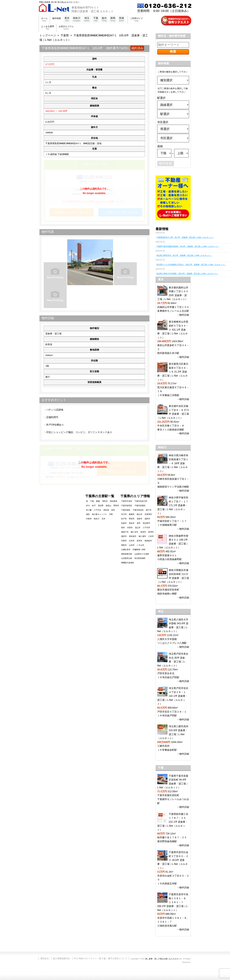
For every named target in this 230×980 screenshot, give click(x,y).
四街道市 (133, 536)
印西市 (124, 541)
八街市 (151, 536)
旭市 (139, 523)
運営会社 (45, 958)
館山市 (140, 514)
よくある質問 (48, 28)
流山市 (138, 528)
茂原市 (140, 519)
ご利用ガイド (136, 20)
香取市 (124, 545)
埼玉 (87, 19)
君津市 (143, 532)
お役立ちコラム (66, 28)
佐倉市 (124, 523)
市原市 (130, 528)
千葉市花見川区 (141, 501)
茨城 (121, 19)
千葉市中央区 (127, 501)
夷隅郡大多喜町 (128, 563)
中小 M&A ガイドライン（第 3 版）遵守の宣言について (101, 958)
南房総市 (148, 541)
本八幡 (89, 510)
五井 (103, 519)
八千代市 (146, 528)
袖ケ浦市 (142, 536)
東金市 (132, 523)
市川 (88, 506)
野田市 (132, 519)
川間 (111, 514)
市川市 (124, 514)
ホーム (44, 20)
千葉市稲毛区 (127, 506)
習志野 (101, 506)
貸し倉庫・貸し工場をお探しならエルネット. (164, 959)
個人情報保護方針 (61, 958)
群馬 (113, 19)
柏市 (123, 528)
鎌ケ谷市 (134, 532)
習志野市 (146, 523)
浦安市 (124, 536)
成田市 (147, 519)
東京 (67, 19)
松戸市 (124, 519)
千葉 (96, 19)
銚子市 (149, 510)
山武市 (132, 545)
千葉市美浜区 (138, 510)
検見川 (97, 519)
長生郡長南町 (140, 558)
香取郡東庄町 (127, 554)
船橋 (98, 501)
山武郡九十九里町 (142, 554)
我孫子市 (125, 532)
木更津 (89, 519)
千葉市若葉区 (140, 506)
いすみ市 (140, 545)
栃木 (104, 19)
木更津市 (148, 514)
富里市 (140, 541)
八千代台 (98, 510)
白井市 (132, 541)
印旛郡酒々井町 (139, 550)
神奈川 (77, 19)
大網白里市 (126, 550)
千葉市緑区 (126, 510)
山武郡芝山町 (127, 558)
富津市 (151, 532)
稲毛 (113, 510)
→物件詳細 (183, 315)
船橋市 (132, 514)
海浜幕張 (114, 501)
